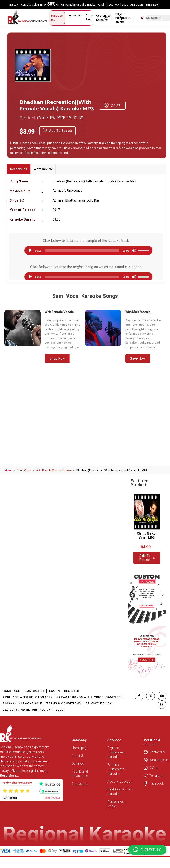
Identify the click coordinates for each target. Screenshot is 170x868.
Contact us (154, 752)
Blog (60, 710)
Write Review (43, 169)
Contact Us (35, 691)
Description (19, 169)
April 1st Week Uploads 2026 (27, 697)
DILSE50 (152, 5)
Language (75, 15)
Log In (54, 691)
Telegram (153, 776)
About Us (78, 756)
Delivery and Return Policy (27, 710)
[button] (147, 850)
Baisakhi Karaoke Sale (22, 703)
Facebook (153, 783)
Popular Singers (93, 17)
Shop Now (57, 358)
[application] (86, 250)
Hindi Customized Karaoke (120, 792)
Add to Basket (57, 131)
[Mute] (134, 250)
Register (72, 691)
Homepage (11, 691)
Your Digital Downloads (80, 774)
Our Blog (78, 764)
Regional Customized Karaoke (116, 752)
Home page (80, 748)
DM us (151, 768)
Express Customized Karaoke (116, 769)
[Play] (30, 250)
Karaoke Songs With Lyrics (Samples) (89, 697)
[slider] (82, 250)
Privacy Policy (99, 703)
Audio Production (120, 781)
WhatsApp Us (156, 760)
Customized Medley (116, 804)
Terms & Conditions (64, 703)
